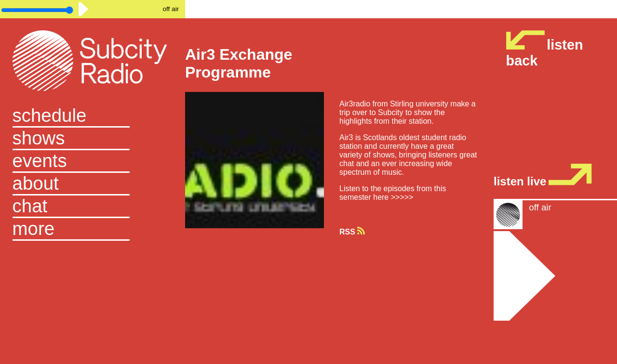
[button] (93, 229)
